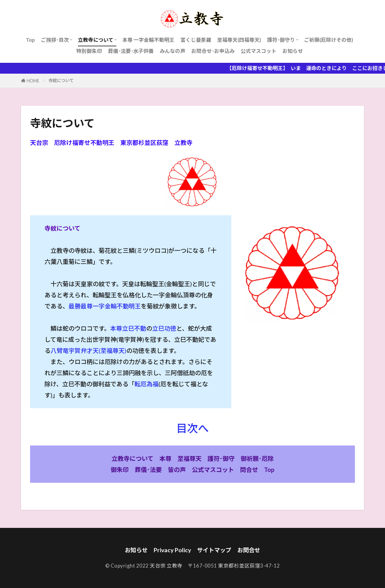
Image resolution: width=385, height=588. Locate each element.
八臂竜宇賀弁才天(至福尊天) (88, 351)
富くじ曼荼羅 (196, 40)
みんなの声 (172, 51)
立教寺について (96, 40)
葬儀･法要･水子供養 (131, 51)
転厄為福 (146, 384)
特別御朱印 (89, 51)
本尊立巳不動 (128, 328)
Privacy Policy (172, 550)
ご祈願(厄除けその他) (329, 40)
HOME (33, 81)
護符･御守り (281, 40)
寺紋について (61, 80)
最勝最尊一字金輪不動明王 (105, 306)
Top (30, 40)
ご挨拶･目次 (55, 40)
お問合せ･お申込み (213, 51)
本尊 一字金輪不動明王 (148, 40)
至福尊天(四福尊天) (239, 40)
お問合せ (249, 550)
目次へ (192, 428)
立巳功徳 (164, 328)
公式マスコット (259, 51)
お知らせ (293, 51)
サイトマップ (214, 550)
